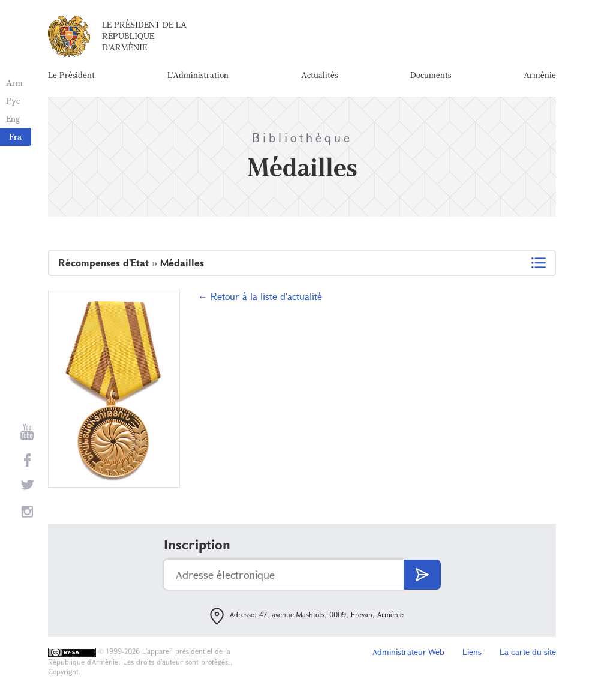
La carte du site (528, 652)
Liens (472, 652)
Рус (13, 100)
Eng (13, 118)
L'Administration (198, 75)
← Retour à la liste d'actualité (260, 296)
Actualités (319, 75)
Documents (431, 75)
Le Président (71, 75)
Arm (14, 82)
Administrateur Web (408, 652)
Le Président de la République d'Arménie (144, 36)
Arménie (540, 75)
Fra (15, 136)
